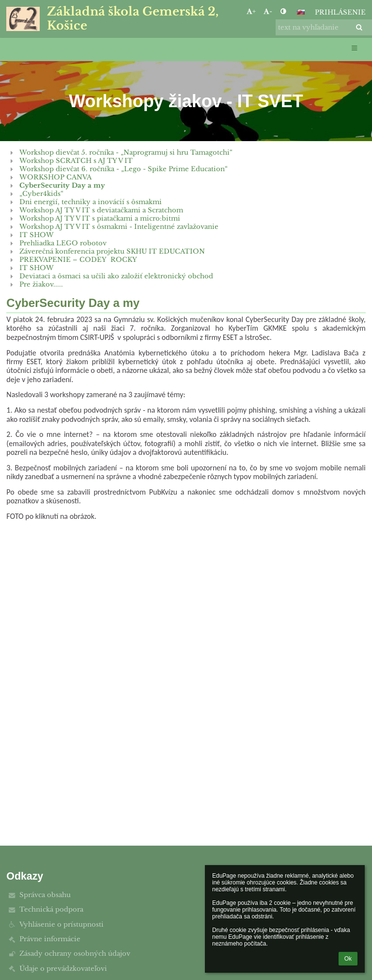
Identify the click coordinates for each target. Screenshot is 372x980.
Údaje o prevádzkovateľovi (63, 969)
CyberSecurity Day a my (62, 185)
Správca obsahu (45, 895)
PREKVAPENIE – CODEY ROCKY (78, 260)
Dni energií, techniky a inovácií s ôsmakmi (91, 202)
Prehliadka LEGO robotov (63, 243)
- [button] (268, 11)
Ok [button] (348, 959)
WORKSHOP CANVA (55, 177)
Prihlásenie (340, 12)
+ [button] (251, 11)
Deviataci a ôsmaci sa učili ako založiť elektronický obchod (116, 276)
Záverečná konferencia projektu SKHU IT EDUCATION (112, 251)
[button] (301, 12)
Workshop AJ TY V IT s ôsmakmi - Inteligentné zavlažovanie (119, 227)
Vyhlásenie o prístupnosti (62, 924)
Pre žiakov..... (41, 284)
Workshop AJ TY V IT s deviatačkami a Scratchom (101, 210)
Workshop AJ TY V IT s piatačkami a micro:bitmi (100, 218)
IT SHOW (37, 235)
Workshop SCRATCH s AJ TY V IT (76, 161)
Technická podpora (51, 909)
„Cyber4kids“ (41, 194)
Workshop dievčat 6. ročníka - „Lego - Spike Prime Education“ (124, 169)
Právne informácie (50, 939)
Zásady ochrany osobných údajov (75, 954)
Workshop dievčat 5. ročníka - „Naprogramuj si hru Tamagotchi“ (126, 153)
